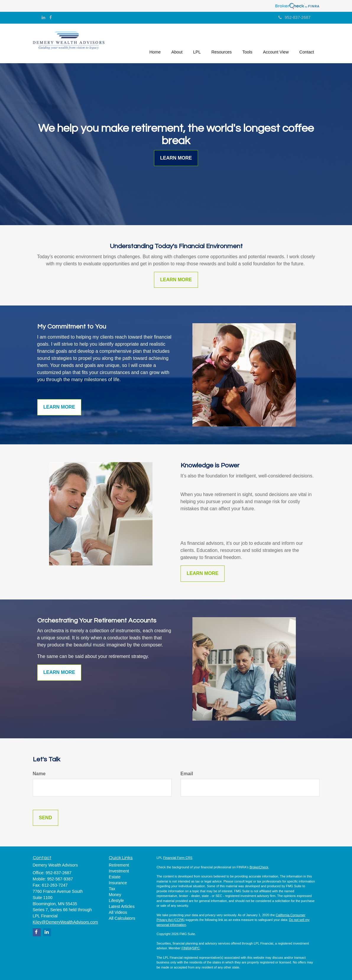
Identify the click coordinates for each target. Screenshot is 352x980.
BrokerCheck (259, 867)
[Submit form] (46, 818)
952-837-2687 (294, 17)
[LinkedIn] (43, 17)
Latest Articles (122, 906)
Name (39, 774)
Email (187, 774)
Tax (112, 889)
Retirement (119, 865)
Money (115, 895)
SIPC (196, 948)
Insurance (118, 883)
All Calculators (122, 918)
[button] (177, 43)
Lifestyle (116, 901)
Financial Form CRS (178, 858)
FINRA (186, 948)
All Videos (118, 912)
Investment (119, 871)
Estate (115, 877)
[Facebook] (51, 17)
